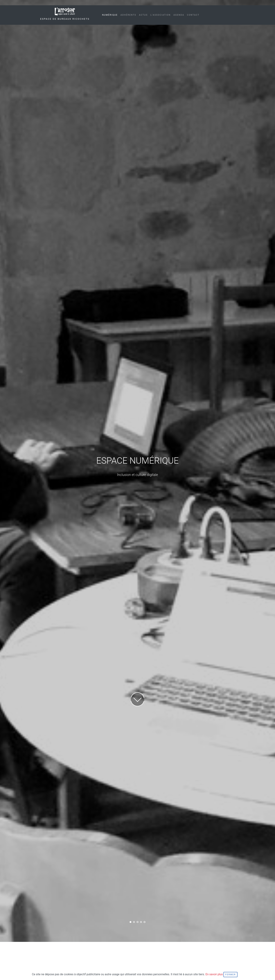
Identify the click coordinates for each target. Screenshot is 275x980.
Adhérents (128, 15)
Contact (193, 15)
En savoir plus (215, 974)
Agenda (179, 15)
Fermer (230, 975)
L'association (161, 15)
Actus (143, 15)
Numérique (110, 15)
